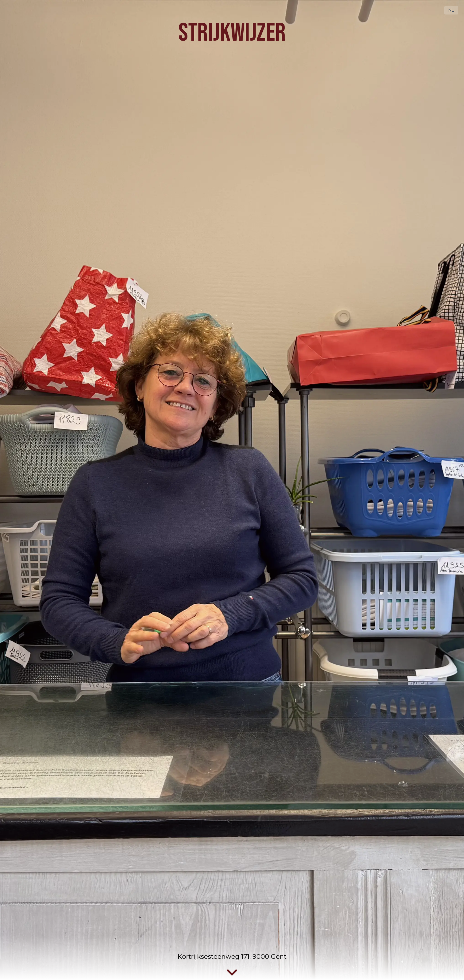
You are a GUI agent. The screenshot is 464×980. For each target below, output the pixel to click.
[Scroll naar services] (232, 973)
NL (451, 10)
